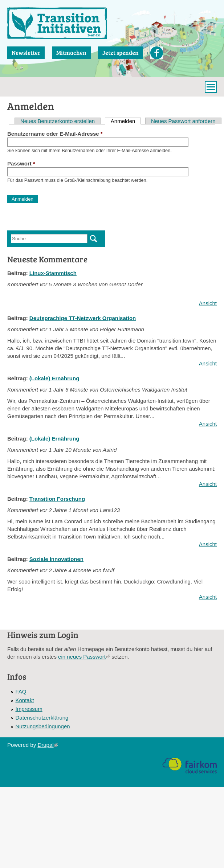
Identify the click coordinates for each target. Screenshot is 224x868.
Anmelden (126, 121)
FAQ (21, 691)
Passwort (21, 163)
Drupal (48, 745)
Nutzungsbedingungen (43, 726)
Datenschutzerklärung (42, 718)
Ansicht (208, 303)
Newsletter (26, 52)
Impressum (29, 709)
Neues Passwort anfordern (183, 121)
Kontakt (25, 700)
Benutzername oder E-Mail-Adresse (55, 134)
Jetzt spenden (121, 52)
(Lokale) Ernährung (54, 378)
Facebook (157, 53)
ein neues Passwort (84, 657)
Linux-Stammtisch (53, 273)
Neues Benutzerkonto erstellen (58, 121)
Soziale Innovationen (56, 559)
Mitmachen (71, 52)
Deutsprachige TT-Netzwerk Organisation (83, 318)
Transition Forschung (57, 499)
